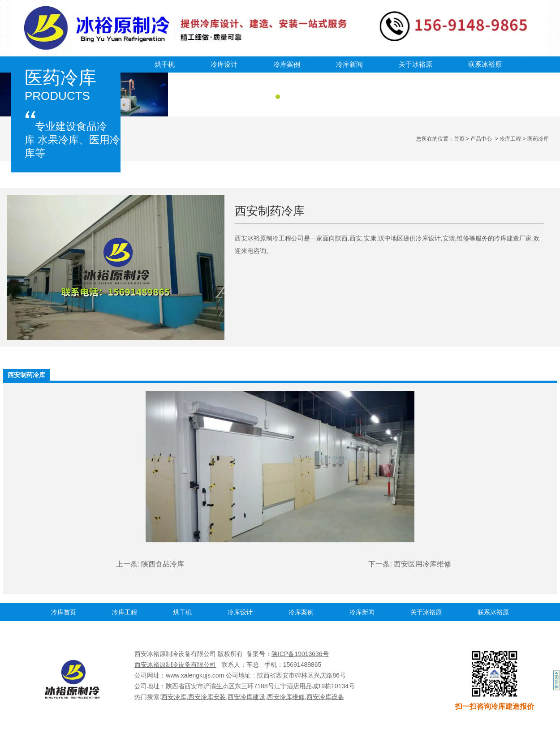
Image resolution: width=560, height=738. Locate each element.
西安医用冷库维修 (422, 564)
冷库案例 (287, 64)
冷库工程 (510, 139)
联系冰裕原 (485, 64)
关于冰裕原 (416, 64)
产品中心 (481, 139)
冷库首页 (64, 612)
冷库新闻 (349, 64)
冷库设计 (224, 64)
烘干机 (165, 64)
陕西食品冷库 (163, 564)
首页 (459, 139)
